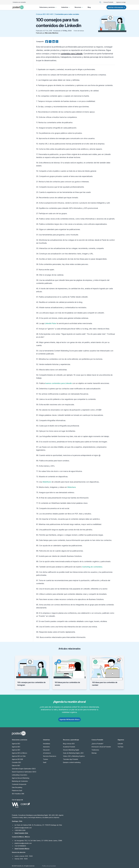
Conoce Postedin (108, 2)
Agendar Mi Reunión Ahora (69, 719)
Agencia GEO (16, 750)
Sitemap (94, 753)
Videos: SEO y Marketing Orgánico (74, 756)
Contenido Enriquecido (19, 784)
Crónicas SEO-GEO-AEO (45, 14)
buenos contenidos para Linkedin (59, 383)
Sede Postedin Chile (21, 833)
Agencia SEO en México (20, 753)
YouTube (120, 747)
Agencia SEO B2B (17, 759)
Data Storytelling (17, 787)
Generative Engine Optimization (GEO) (24, 769)
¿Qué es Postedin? (97, 744)
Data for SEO (16, 766)
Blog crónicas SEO (69, 744)
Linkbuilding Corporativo (20, 775)
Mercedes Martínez (52, 33)
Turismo (46, 759)
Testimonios (95, 750)
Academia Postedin (69, 747)
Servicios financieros (50, 756)
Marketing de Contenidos (20, 781)
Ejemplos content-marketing (72, 762)
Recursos (79, 7)
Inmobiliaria (47, 744)
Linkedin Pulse (50, 323)
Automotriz (46, 747)
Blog (89, 7)
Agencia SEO (16, 744)
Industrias (66, 7)
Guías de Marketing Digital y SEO (73, 753)
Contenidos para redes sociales (67, 14)
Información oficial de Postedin (101, 747)
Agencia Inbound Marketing (21, 778)
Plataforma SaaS (17, 791)
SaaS (45, 762)
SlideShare (47, 482)
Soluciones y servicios (48, 7)
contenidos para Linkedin (72, 54)
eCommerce (47, 753)
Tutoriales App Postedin (71, 759)
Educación (46, 750)
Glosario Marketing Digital (71, 750)
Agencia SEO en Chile (19, 756)
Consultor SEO (16, 762)
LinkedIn (120, 744)
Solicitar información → (116, 7)
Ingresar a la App (121, 2)
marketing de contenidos (92, 567)
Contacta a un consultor (19, 2)
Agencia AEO (16, 747)
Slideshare (72, 487)
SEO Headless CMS (18, 794)
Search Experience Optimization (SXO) (24, 772)
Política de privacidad (49, 866)
